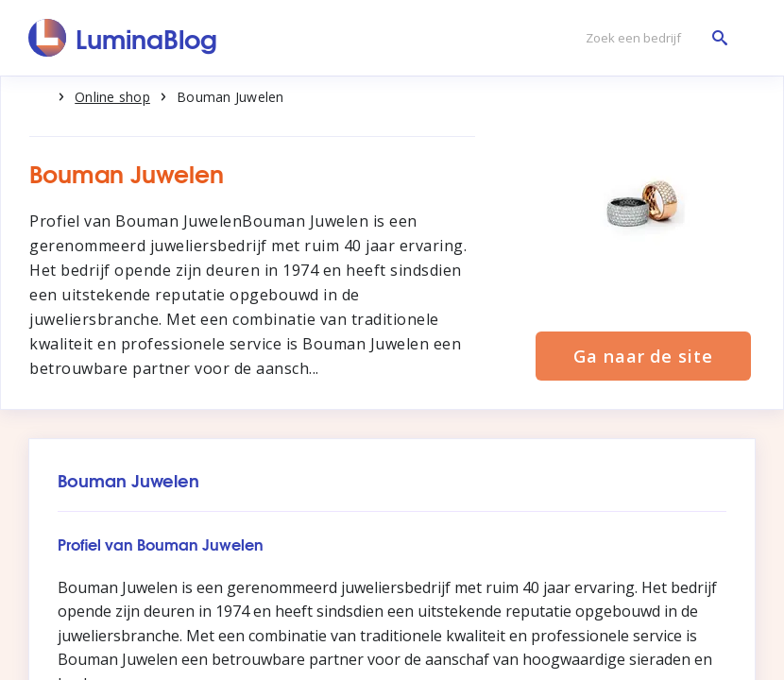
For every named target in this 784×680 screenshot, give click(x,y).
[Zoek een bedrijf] (652, 38)
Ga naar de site (643, 356)
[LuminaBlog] (123, 38)
